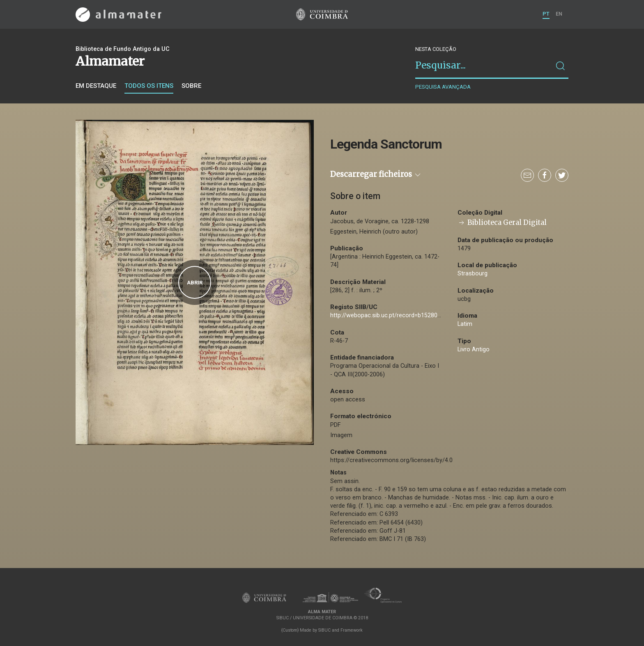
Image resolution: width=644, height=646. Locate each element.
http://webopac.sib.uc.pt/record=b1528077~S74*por (400, 315)
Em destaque (96, 86)
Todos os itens (149, 86)
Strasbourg (473, 274)
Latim (465, 324)
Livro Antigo (474, 349)
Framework (352, 630)
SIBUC (324, 630)
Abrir (195, 283)
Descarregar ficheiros (376, 174)
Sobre (191, 86)
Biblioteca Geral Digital (502, 223)
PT (546, 14)
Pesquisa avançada (443, 87)
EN (559, 14)
